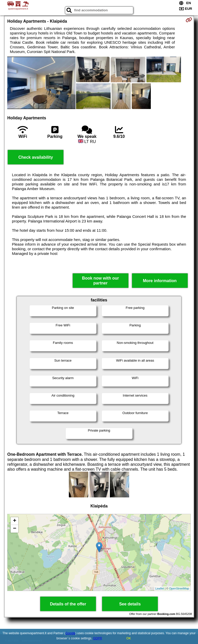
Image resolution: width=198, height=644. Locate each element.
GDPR (98, 638)
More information (160, 281)
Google (71, 633)
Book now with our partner (100, 281)
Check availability (36, 157)
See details (130, 604)
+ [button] (15, 521)
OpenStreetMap (179, 588)
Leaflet (160, 588)
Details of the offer (68, 604)
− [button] (15, 529)
